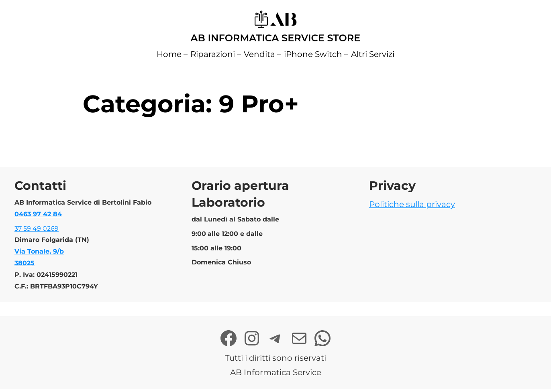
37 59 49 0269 (37, 228)
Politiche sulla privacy (412, 204)
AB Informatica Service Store (276, 38)
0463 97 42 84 (38, 214)
